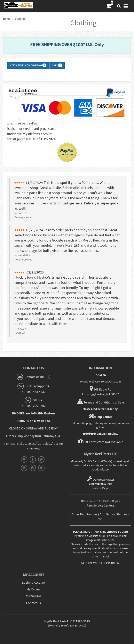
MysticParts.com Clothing (28, 65)
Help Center (104, 417)
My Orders (34, 589)
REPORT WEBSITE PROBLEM (100, 563)
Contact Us (33, 603)
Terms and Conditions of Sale (104, 402)
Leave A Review (107, 434)
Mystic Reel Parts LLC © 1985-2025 (67, 621)
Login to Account (34, 582)
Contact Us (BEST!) (37, 377)
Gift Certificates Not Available (103, 442)
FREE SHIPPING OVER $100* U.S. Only (67, 44)
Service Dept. (101, 488)
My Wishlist (34, 596)
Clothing (20, 19)
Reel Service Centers (101, 505)
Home (7, 19)
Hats (57, 65)
